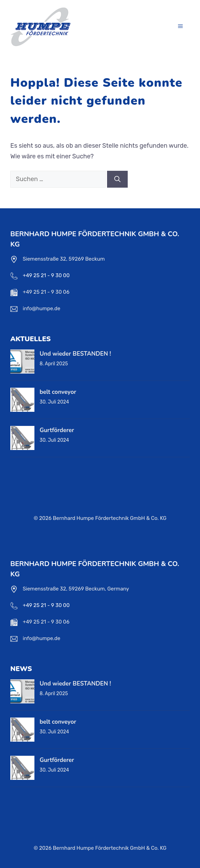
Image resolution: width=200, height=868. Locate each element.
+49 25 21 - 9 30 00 (46, 275)
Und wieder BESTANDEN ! (75, 354)
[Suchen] (117, 179)
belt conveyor (58, 392)
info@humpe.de (41, 308)
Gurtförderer (57, 430)
